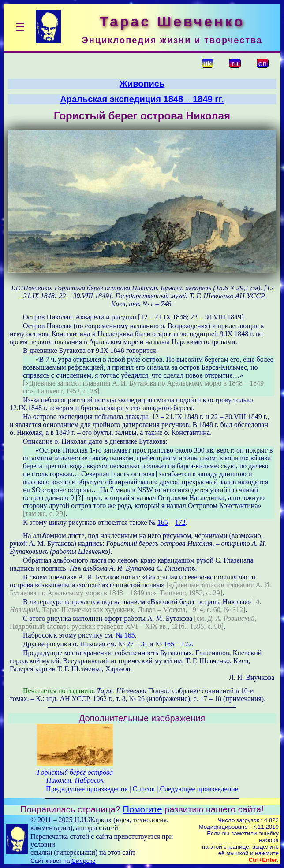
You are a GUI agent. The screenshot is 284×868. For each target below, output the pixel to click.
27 (130, 644)
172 (180, 522)
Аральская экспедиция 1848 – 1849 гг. (142, 99)
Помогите (143, 809)
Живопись (142, 84)
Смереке (83, 861)
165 (163, 522)
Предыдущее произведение (87, 789)
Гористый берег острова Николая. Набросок (75, 776)
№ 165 (125, 635)
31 (144, 644)
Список (144, 789)
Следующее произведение (199, 789)
